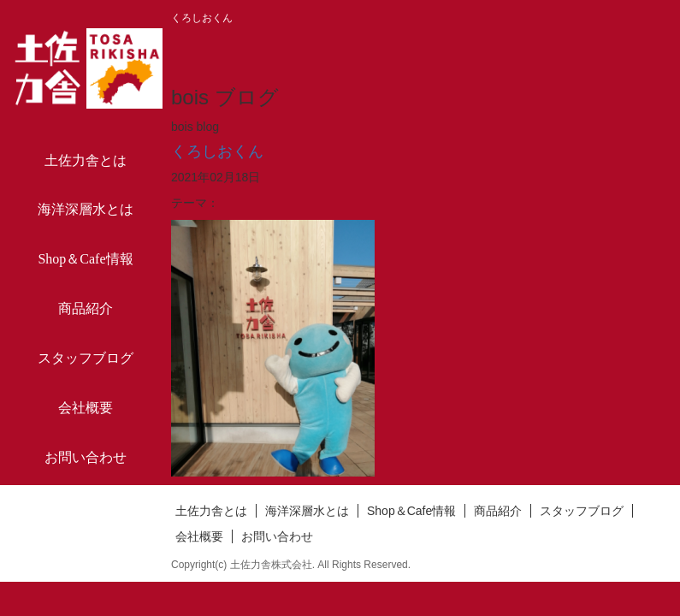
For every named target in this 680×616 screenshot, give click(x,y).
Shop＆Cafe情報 (85, 259)
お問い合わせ (86, 457)
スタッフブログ (86, 358)
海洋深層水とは (86, 209)
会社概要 (86, 408)
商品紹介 (86, 308)
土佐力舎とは (86, 160)
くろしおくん (217, 151)
